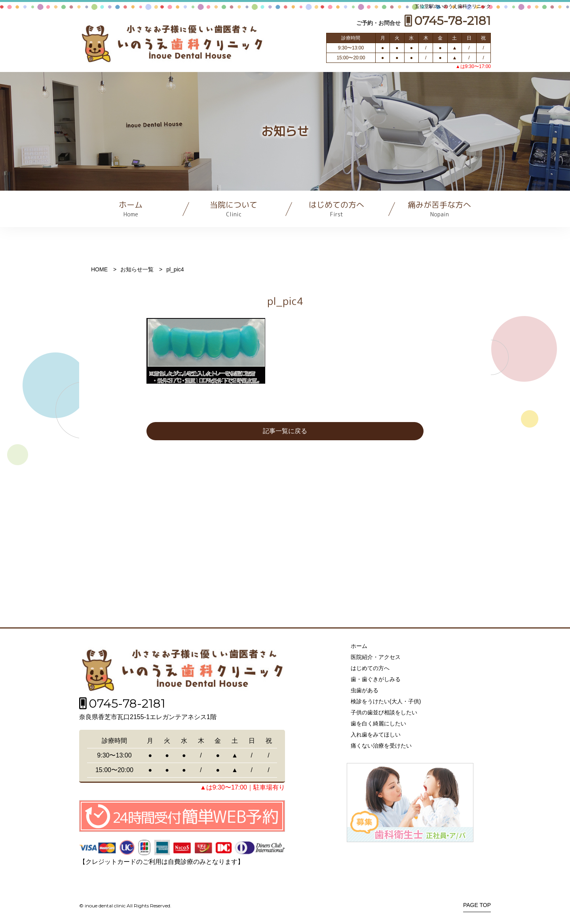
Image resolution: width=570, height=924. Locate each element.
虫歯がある (365, 690)
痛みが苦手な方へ (439, 208)
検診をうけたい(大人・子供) (386, 701)
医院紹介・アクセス (376, 657)
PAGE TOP (477, 905)
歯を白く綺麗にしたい (378, 723)
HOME (99, 269)
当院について (234, 208)
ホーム (131, 208)
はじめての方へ (336, 208)
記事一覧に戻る (285, 431)
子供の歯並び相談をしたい (384, 712)
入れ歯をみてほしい (376, 735)
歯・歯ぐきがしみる (376, 679)
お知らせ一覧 (137, 269)
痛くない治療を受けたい (381, 746)
